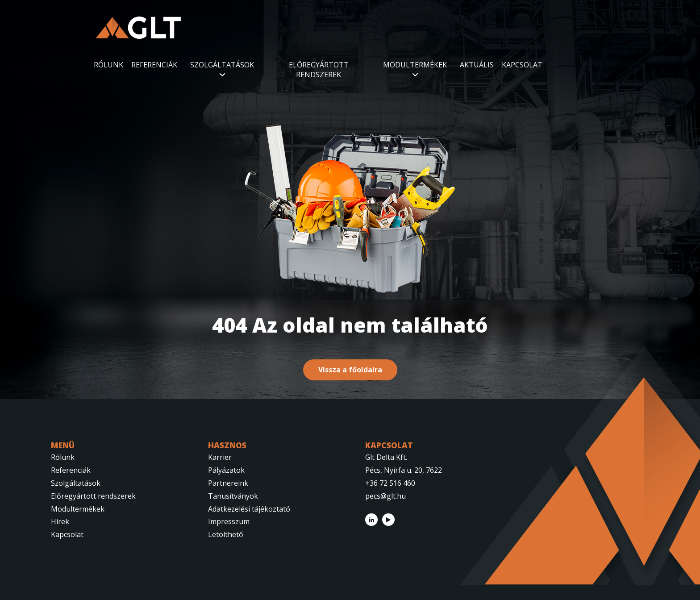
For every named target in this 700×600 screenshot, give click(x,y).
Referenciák (71, 470)
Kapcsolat (67, 534)
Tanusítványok (233, 496)
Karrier (220, 457)
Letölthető (226, 534)
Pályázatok (226, 470)
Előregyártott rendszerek (93, 496)
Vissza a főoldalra (350, 370)
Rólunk (63, 457)
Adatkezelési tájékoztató (249, 509)
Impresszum (229, 521)
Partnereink (228, 483)
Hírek (60, 521)
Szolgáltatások (76, 483)
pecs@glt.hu (385, 496)
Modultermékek (78, 509)
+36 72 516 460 (390, 483)
